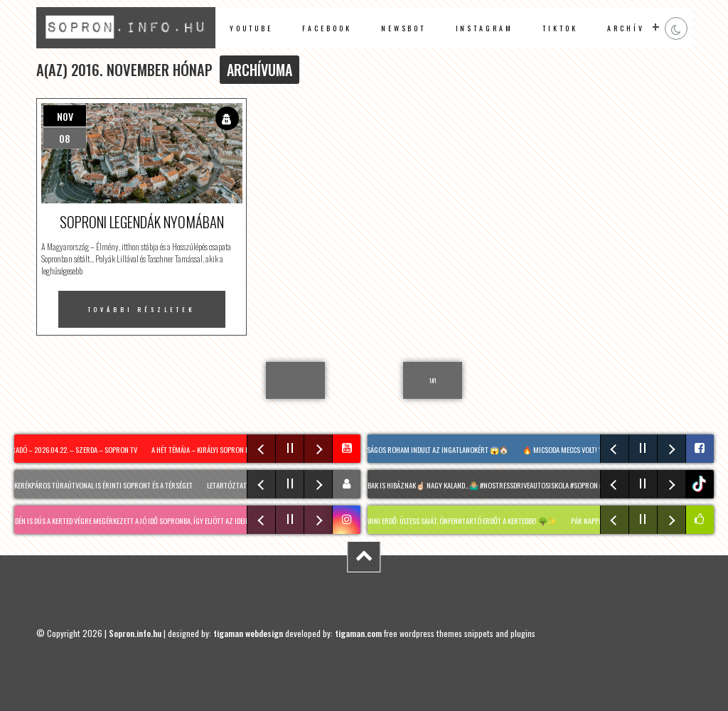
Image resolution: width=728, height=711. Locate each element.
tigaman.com (358, 633)
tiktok (701, 484)
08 (65, 138)
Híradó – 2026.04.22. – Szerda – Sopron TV (73, 449)
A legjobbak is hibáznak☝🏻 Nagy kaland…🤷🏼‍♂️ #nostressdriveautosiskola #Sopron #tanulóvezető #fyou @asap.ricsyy (532, 485)
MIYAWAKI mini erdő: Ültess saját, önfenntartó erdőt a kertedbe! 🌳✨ (451, 520)
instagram (485, 28)
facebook (327, 28)
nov (65, 116)
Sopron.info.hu (135, 633)
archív (626, 28)
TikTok (560, 28)
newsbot (404, 28)
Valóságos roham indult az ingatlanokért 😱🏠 (434, 449)
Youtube (251, 28)
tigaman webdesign (248, 633)
